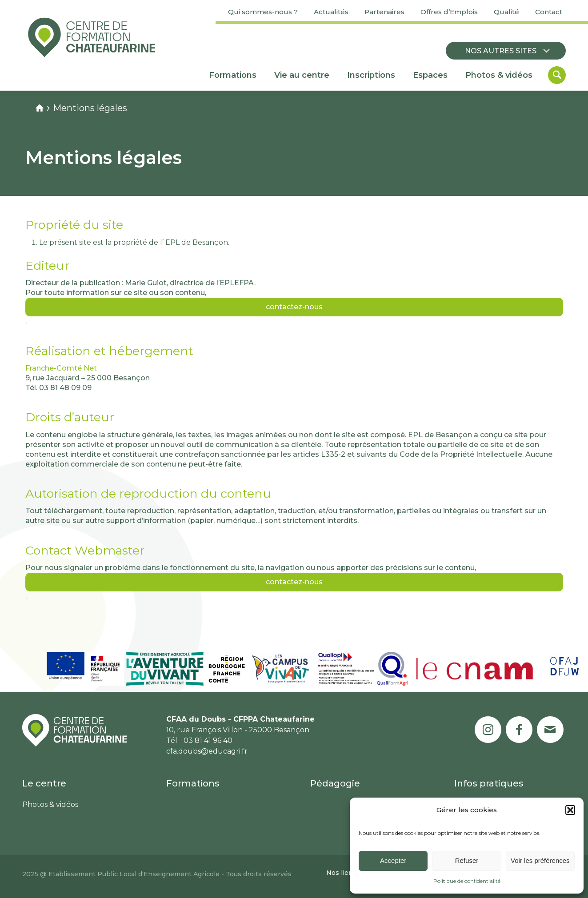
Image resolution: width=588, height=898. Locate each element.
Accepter (393, 860)
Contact (549, 12)
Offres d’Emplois (449, 12)
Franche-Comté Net (61, 368)
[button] (570, 810)
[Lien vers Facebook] (519, 730)
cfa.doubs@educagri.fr (207, 751)
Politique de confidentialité (467, 881)
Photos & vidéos (50, 804)
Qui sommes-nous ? (263, 12)
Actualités (331, 12)
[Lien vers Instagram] (488, 730)
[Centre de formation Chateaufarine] (92, 37)
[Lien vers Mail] (550, 730)
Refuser (467, 860)
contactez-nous (294, 307)
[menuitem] (263, 12)
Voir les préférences (540, 860)
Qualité (506, 12)
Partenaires (384, 12)
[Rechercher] (557, 75)
